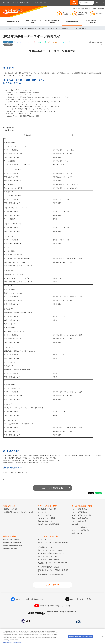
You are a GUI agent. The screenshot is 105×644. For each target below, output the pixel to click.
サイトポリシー (45, 632)
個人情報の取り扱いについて (27, 632)
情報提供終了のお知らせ (10, 635)
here (7, 643)
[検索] (93, 3)
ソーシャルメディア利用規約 (63, 632)
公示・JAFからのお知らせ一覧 (52, 488)
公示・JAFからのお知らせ (82, 9)
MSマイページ (74, 3)
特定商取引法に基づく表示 (84, 632)
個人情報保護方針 (8, 632)
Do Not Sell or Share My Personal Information (38, 635)
